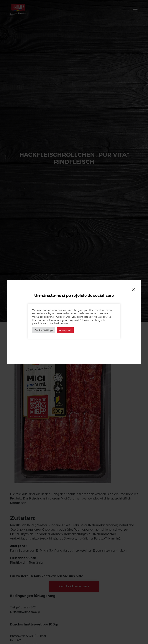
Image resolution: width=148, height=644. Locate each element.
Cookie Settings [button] (44, 330)
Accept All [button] (65, 330)
